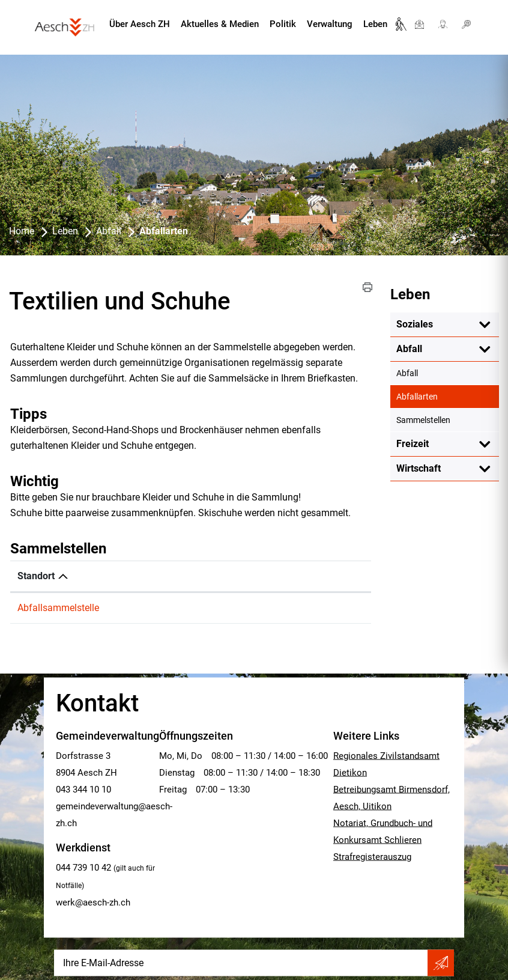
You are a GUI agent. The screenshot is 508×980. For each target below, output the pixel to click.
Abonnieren (441, 963)
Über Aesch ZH (140, 24)
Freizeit (413, 444)
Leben (375, 24)
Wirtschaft (419, 468)
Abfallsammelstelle (58, 608)
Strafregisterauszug (372, 857)
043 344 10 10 (83, 790)
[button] (367, 287)
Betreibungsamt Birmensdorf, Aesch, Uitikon (392, 798)
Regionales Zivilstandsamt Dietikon (386, 764)
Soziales (415, 324)
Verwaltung (330, 24)
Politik (283, 24)
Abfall (409, 349)
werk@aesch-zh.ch (93, 902)
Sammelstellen (423, 420)
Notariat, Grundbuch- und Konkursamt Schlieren (383, 832)
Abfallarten (442, 396)
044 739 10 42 (83, 868)
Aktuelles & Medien (220, 24)
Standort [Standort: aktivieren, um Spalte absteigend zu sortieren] (36, 576)
